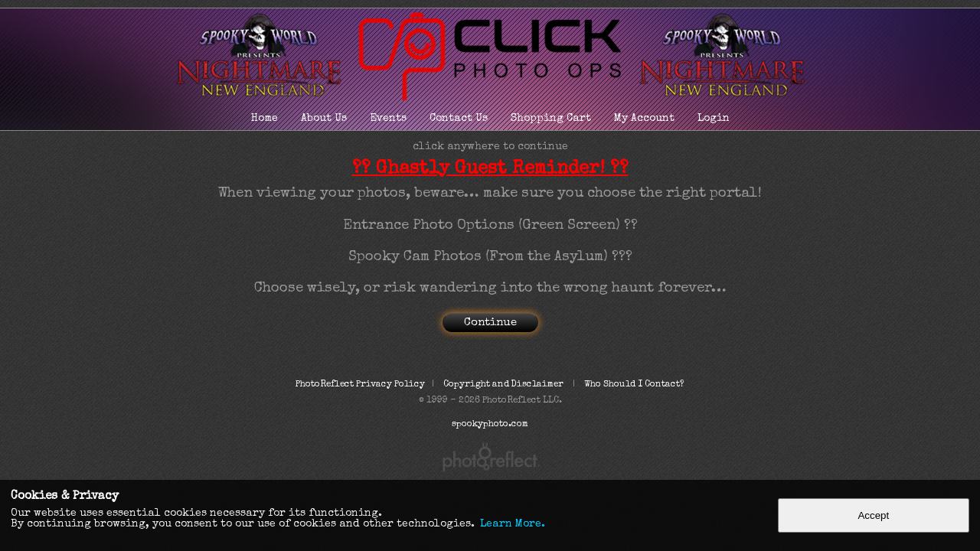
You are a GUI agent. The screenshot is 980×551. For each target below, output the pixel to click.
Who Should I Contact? (634, 385)
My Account (644, 119)
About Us (324, 119)
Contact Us (459, 119)
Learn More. (513, 524)
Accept (873, 515)
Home (265, 119)
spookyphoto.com (490, 425)
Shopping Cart (551, 119)
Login (714, 119)
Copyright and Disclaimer (505, 385)
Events (388, 119)
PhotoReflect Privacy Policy (360, 385)
